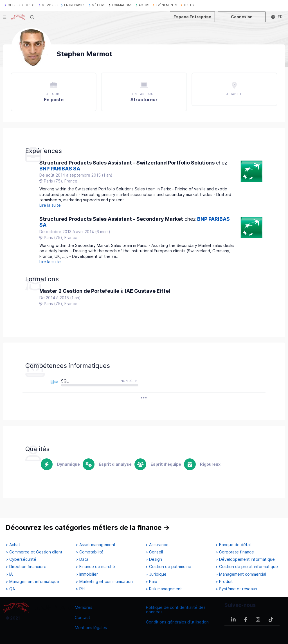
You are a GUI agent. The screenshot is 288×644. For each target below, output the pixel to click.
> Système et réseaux (236, 589)
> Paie (151, 582)
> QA (10, 589)
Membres (84, 607)
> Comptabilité (90, 552)
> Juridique (156, 574)
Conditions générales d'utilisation (177, 622)
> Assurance (157, 545)
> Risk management (164, 589)
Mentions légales (91, 628)
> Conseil (154, 552)
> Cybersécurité (21, 559)
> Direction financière (26, 567)
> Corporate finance (235, 552)
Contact (83, 617)
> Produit (224, 582)
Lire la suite (50, 205)
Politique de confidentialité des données (176, 610)
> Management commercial (241, 574)
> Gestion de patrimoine (168, 567)
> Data (82, 559)
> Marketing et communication (104, 582)
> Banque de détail (233, 545)
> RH (80, 589)
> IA (9, 574)
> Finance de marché (95, 567)
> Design (154, 559)
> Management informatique (32, 582)
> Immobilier (87, 574)
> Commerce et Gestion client (34, 552)
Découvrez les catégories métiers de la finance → (88, 527)
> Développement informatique (245, 559)
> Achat (13, 545)
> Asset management (96, 545)
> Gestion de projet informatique (247, 567)
